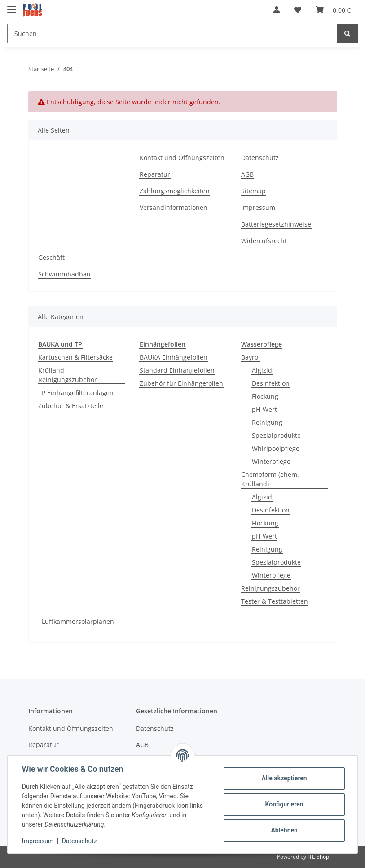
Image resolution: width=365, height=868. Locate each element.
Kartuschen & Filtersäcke (75, 357)
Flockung (265, 396)
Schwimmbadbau (64, 274)
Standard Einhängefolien (177, 370)
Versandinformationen (174, 207)
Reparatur (155, 174)
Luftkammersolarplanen (78, 621)
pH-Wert (264, 409)
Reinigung (267, 422)
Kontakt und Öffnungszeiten (182, 158)
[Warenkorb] (333, 10)
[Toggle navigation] (12, 6)
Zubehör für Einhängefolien (181, 383)
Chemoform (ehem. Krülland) (270, 479)
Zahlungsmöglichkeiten (175, 191)
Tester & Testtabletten (275, 601)
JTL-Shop (318, 857)
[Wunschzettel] (298, 10)
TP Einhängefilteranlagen (76, 393)
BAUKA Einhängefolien (174, 357)
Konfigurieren (284, 804)
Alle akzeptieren (284, 778)
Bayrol (251, 357)
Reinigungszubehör (270, 588)
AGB (247, 174)
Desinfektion (271, 383)
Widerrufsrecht (264, 241)
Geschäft (51, 257)
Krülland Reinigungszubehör (68, 375)
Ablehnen (284, 830)
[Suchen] (172, 33)
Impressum (258, 207)
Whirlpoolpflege (276, 448)
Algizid (262, 370)
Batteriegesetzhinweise (276, 224)
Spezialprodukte (276, 435)
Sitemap (253, 191)
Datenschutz (260, 158)
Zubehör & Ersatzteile (71, 406)
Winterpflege (271, 461)
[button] (277, 10)
